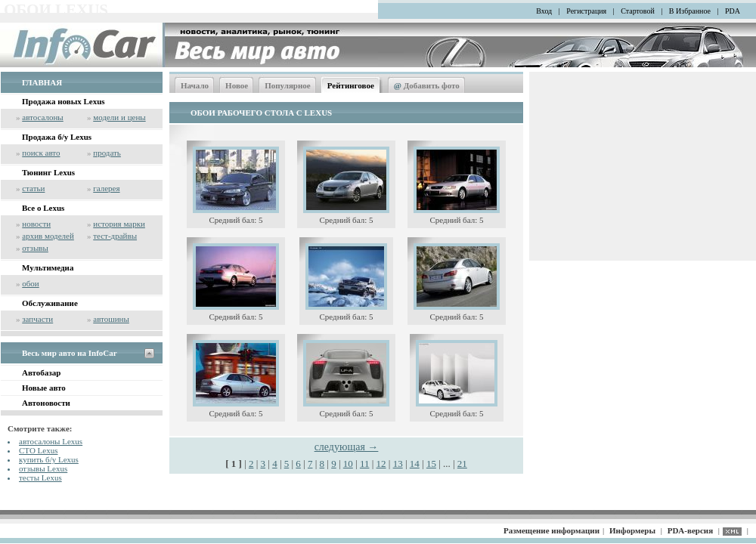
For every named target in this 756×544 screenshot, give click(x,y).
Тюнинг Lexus (48, 172)
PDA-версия (690, 530)
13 (398, 464)
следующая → (347, 447)
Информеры (632, 530)
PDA (733, 11)
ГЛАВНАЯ (42, 82)
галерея (106, 188)
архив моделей (48, 236)
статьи (33, 188)
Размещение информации (552, 530)
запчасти (37, 319)
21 (462, 464)
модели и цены (119, 117)
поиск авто (41, 153)
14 (415, 464)
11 (365, 464)
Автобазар (41, 372)
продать (107, 153)
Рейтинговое (351, 85)
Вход (544, 11)
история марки (119, 224)
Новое (237, 85)
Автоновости (46, 403)
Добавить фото (427, 85)
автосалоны (43, 117)
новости (36, 224)
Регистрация (586, 11)
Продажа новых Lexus (64, 101)
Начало (195, 85)
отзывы (35, 248)
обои (30, 283)
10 (348, 464)
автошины (111, 319)
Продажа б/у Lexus (57, 137)
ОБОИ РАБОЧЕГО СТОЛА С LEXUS (261, 113)
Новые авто (44, 388)
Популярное (288, 85)
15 (431, 464)
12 (381, 464)
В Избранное (690, 11)
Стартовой (638, 11)
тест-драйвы (115, 236)
